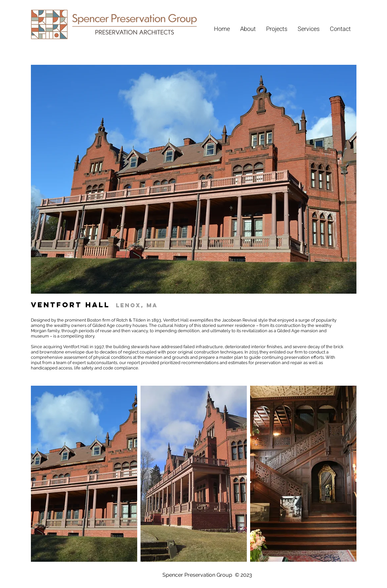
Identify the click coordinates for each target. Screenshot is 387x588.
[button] (84, 474)
